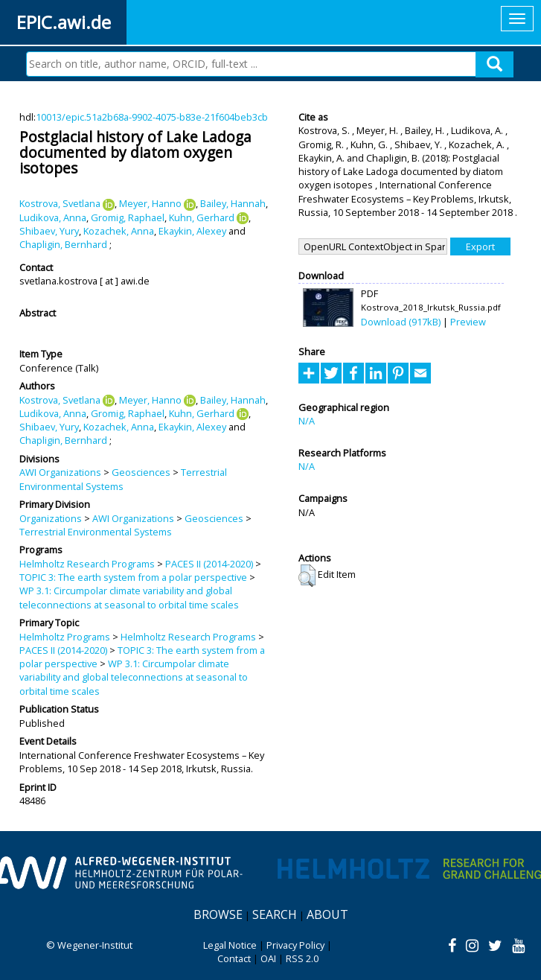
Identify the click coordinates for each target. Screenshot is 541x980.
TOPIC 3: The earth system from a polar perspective (133, 577)
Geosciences (141, 472)
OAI (268, 958)
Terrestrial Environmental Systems (123, 479)
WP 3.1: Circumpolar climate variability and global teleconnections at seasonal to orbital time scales (129, 597)
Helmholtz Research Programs (87, 564)
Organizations (51, 518)
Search (275, 914)
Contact (234, 958)
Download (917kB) (401, 322)
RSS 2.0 (302, 958)
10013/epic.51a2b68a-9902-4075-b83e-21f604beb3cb (152, 117)
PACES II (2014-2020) (209, 564)
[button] (307, 576)
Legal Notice (230, 945)
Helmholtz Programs (65, 637)
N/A (307, 421)
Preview (468, 322)
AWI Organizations (60, 472)
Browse (218, 914)
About (327, 914)
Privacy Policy (295, 945)
